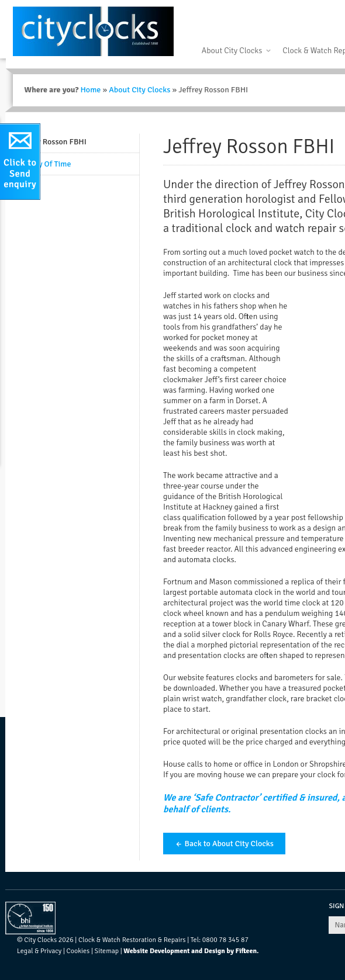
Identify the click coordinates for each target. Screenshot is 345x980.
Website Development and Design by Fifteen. (191, 951)
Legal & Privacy (39, 951)
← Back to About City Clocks (224, 844)
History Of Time (44, 164)
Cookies (78, 951)
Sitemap (107, 951)
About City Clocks (232, 51)
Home (90, 90)
